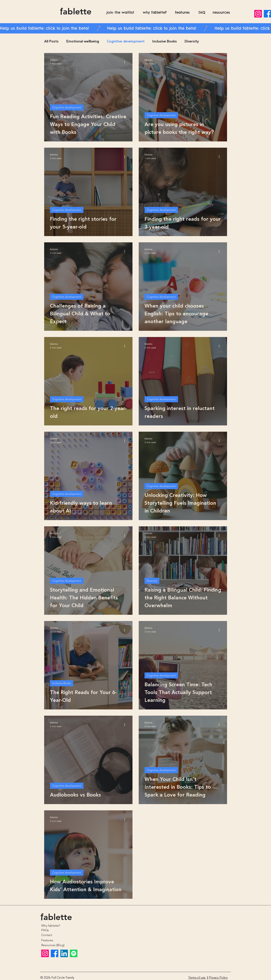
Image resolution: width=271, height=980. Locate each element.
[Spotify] (74, 953)
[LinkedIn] (64, 953)
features (182, 12)
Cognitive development (126, 41)
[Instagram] (258, 14)
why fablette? (155, 12)
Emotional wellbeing (83, 41)
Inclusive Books (165, 41)
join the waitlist (120, 12)
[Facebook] (55, 953)
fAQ (202, 12)
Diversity (192, 41)
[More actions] (126, 62)
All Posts (51, 41)
